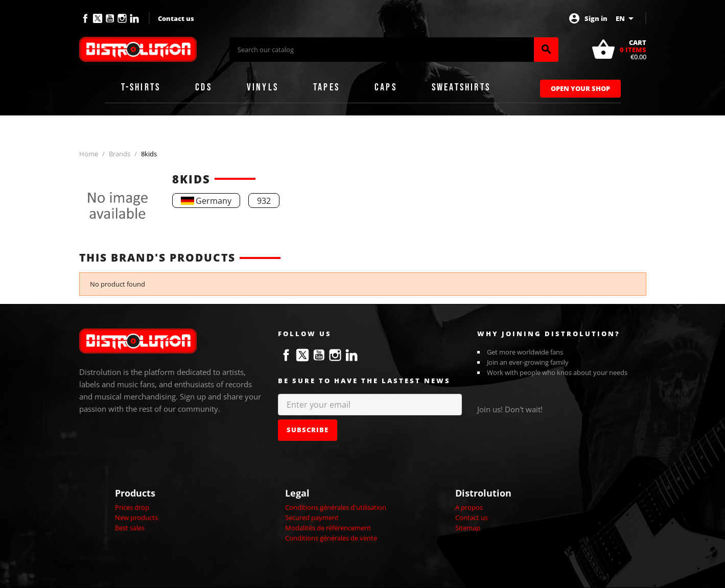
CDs (204, 87)
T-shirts (141, 87)
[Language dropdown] (626, 18)
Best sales (130, 528)
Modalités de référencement (328, 528)
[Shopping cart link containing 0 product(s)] (619, 50)
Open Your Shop (580, 88)
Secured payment (312, 518)
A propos (469, 507)
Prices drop (132, 507)
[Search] (382, 50)
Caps (386, 87)
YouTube (110, 18)
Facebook (85, 18)
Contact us (176, 18)
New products (136, 518)
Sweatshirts (461, 87)
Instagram (122, 18)
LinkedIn (134, 18)
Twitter (98, 18)
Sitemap (468, 528)
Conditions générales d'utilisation (336, 507)
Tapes (326, 87)
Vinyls (263, 87)
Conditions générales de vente (331, 538)
